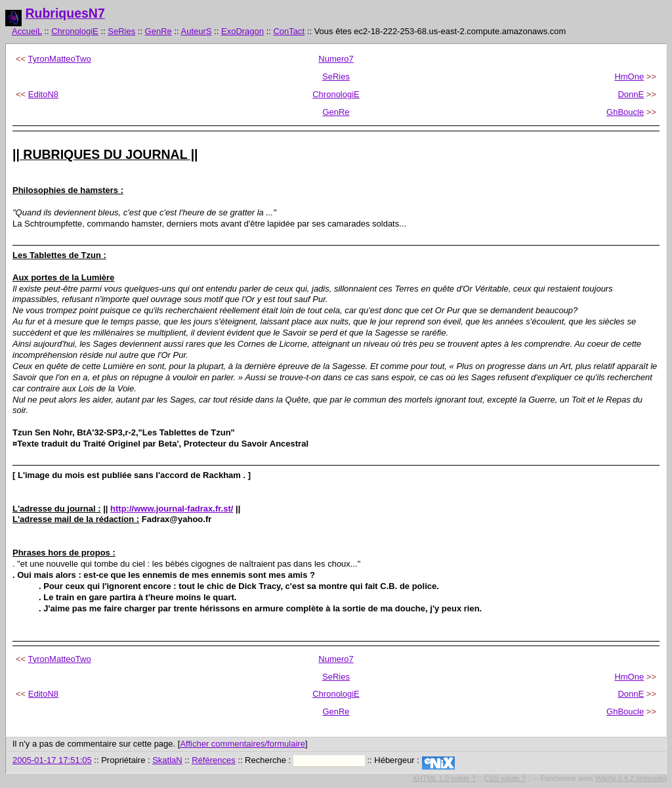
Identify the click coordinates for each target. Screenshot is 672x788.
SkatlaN (167, 760)
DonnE (631, 94)
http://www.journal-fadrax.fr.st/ (172, 509)
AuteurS (197, 31)
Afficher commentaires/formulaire (242, 744)
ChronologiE (75, 31)
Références (213, 760)
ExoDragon (242, 31)
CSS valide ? (505, 778)
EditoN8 (43, 94)
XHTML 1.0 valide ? (444, 778)
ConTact (289, 31)
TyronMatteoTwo (60, 59)
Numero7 (336, 59)
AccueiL (27, 31)
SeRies (121, 31)
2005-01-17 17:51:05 (52, 760)
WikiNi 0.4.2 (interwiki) (631, 778)
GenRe (158, 31)
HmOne (629, 77)
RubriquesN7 (65, 13)
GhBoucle (625, 112)
